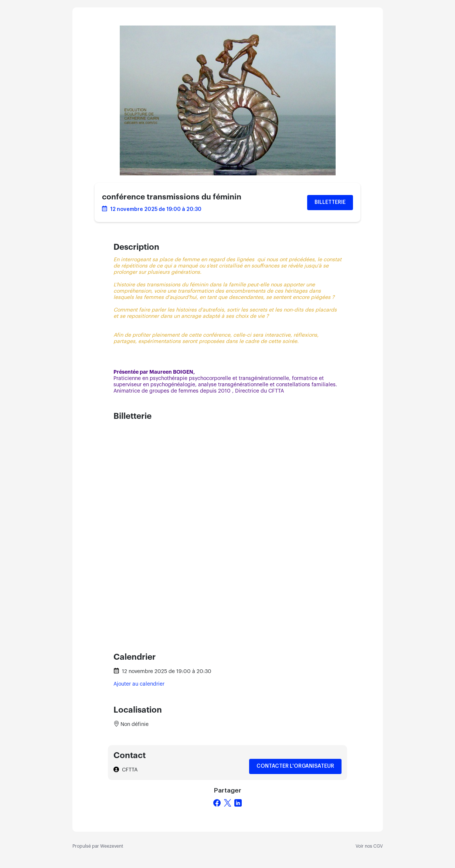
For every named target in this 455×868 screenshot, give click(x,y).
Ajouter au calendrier (139, 684)
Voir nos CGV (369, 846)
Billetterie (330, 202)
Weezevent (112, 846)
